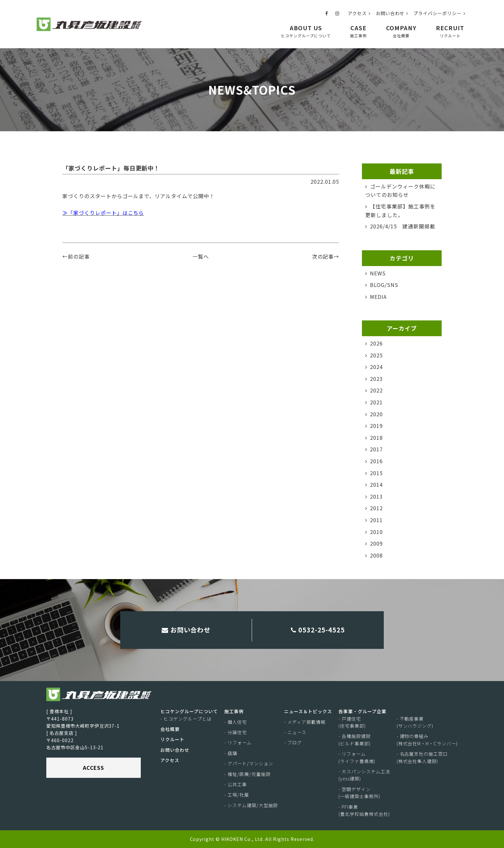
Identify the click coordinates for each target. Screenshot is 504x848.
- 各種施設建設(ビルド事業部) (355, 740)
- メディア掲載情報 (305, 722)
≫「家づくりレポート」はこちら (103, 213)
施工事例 (234, 711)
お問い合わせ (392, 13)
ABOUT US (306, 31)
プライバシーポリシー (439, 13)
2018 (376, 438)
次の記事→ (326, 256)
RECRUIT (450, 31)
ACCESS (94, 768)
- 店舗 (231, 753)
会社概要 (170, 729)
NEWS (378, 273)
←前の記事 (76, 256)
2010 (376, 532)
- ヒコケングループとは (186, 719)
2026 (376, 343)
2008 (376, 555)
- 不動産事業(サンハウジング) (415, 722)
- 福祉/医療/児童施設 (248, 774)
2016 (376, 461)
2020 (376, 414)
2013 (376, 496)
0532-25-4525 (318, 630)
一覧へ (201, 256)
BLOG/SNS (384, 285)
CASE (358, 31)
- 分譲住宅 (236, 732)
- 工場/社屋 (237, 795)
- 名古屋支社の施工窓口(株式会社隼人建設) (422, 757)
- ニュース (295, 732)
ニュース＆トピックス (308, 711)
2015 (376, 473)
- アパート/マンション (249, 763)
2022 (376, 390)
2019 (376, 426)
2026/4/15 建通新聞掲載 (402, 226)
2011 (376, 520)
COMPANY (401, 31)
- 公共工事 (236, 784)
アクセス (359, 13)
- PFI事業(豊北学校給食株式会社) (364, 810)
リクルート (172, 740)
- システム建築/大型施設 (251, 805)
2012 (376, 508)
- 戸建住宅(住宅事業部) (352, 722)
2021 (376, 402)
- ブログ (293, 743)
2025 (376, 355)
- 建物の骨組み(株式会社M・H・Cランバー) (427, 740)
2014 (376, 484)
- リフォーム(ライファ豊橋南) (357, 757)
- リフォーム (238, 743)
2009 (376, 543)
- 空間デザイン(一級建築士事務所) (359, 793)
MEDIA (378, 297)
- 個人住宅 (236, 722)
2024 (376, 367)
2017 (376, 449)
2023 (376, 379)
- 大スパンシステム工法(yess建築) (364, 775)
